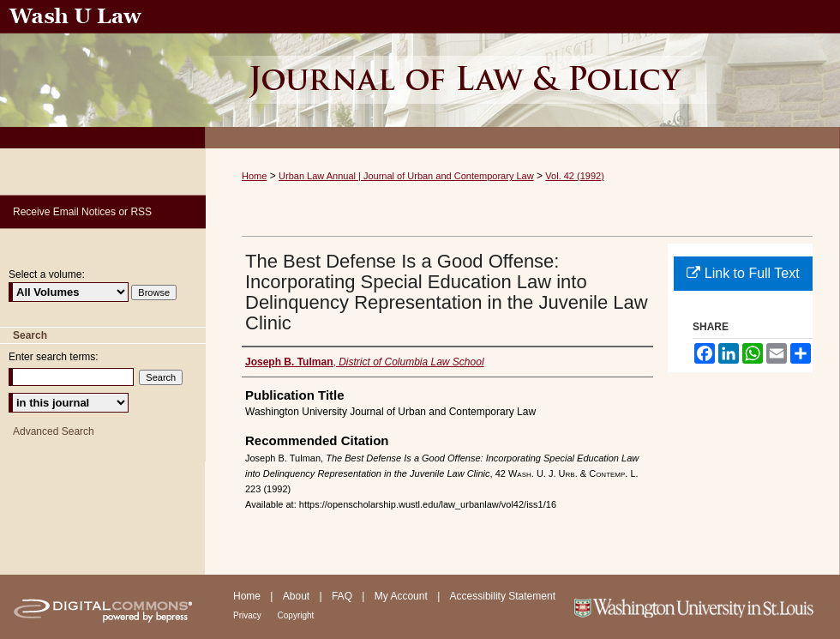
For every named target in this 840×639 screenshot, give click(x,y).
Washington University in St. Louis (705, 607)
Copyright (296, 615)
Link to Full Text (743, 273)
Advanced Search (54, 431)
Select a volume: (47, 274)
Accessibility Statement (503, 596)
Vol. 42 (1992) (575, 176)
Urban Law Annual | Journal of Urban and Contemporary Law (406, 176)
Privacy (249, 615)
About (298, 596)
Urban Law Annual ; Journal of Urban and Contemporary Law (523, 74)
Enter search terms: (54, 357)
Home (254, 176)
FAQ (343, 596)
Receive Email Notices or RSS (82, 212)
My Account (402, 596)
